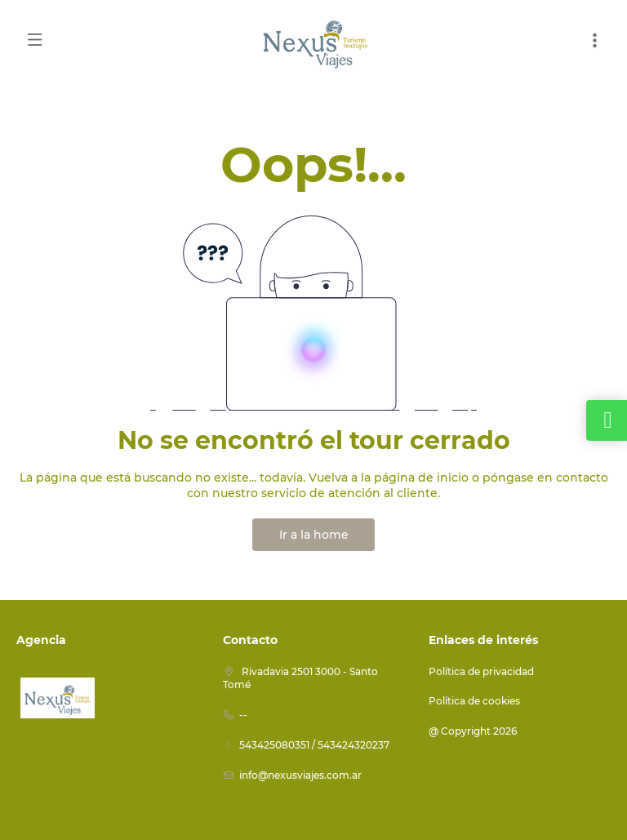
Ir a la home (314, 535)
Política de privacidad (481, 671)
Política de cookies (474, 701)
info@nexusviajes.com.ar (300, 775)
